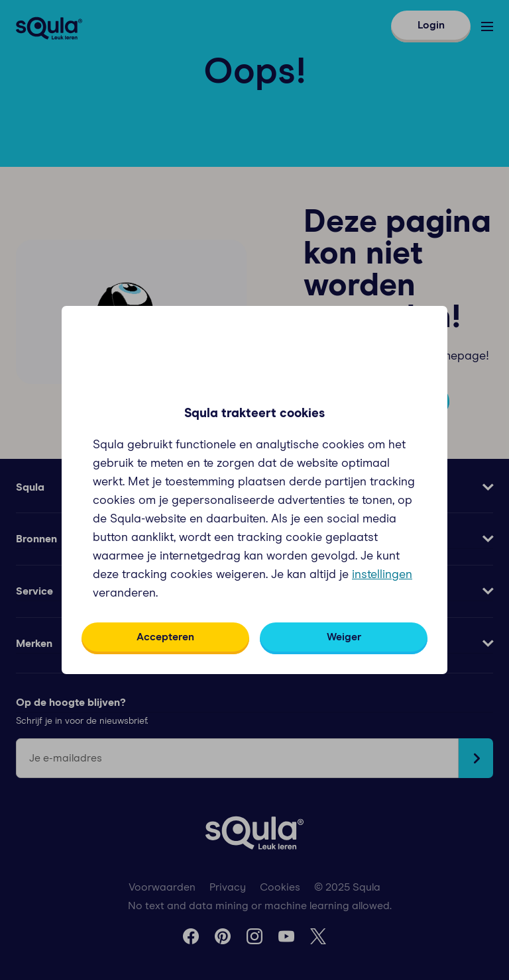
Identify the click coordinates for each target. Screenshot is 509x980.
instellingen (382, 575)
